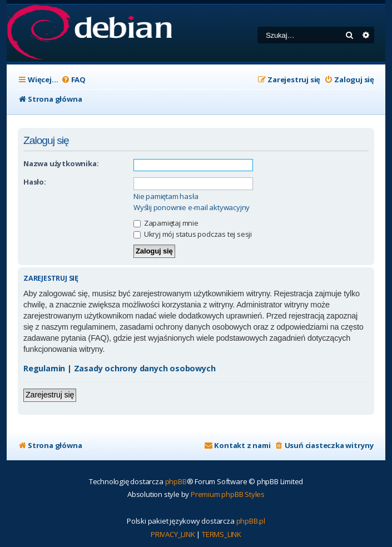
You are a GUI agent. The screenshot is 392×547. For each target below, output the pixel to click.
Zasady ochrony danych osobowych (145, 368)
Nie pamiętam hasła (166, 197)
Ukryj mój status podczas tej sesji (193, 234)
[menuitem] (73, 80)
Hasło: (35, 182)
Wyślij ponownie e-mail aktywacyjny (192, 208)
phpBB (176, 481)
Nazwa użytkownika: (61, 163)
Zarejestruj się (50, 395)
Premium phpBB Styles (228, 494)
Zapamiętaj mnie (166, 223)
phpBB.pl (251, 521)
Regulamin (44, 368)
